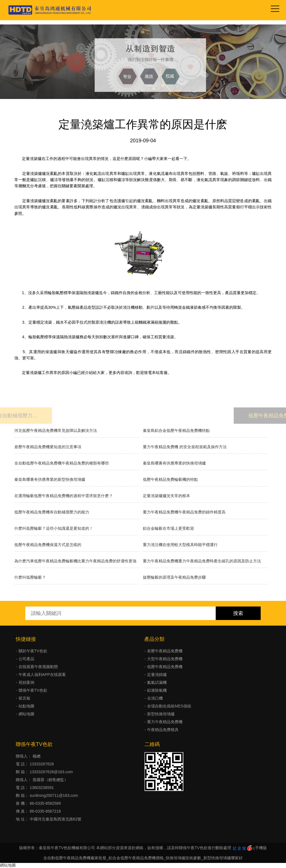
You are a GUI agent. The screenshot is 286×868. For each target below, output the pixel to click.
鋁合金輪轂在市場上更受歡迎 (168, 528)
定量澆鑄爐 (157, 675)
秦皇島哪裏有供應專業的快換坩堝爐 (174, 463)
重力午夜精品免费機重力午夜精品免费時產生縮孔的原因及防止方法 (202, 561)
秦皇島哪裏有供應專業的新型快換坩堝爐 (50, 479)
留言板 (24, 698)
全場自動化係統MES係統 (169, 706)
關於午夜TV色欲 (33, 651)
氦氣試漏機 (157, 682)
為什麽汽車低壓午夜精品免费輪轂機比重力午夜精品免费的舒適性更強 (75, 561)
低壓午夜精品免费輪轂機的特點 (170, 479)
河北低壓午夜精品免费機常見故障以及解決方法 (56, 430)
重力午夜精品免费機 (165, 722)
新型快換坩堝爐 (161, 714)
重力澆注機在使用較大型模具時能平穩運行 (180, 545)
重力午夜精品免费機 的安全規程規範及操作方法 (185, 447)
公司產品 (26, 659)
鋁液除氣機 (157, 690)
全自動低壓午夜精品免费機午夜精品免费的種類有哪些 (62, 463)
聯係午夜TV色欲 (33, 690)
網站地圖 (26, 714)
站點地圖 (26, 706)
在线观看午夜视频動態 (38, 667)
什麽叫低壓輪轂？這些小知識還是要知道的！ (54, 528)
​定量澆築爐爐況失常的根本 (166, 496)
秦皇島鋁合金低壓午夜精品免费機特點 (176, 430)
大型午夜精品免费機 (165, 659)
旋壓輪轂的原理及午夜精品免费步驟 (174, 577)
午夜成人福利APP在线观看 (42, 675)
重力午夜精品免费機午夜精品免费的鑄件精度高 (184, 512)
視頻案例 (26, 682)
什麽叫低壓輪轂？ (30, 577)
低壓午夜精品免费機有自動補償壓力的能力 (52, 512)
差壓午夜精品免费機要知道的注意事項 (48, 447)
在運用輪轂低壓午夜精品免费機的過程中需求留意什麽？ (64, 496)
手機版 (261, 848)
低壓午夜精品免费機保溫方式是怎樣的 (48, 545)
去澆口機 (155, 698)
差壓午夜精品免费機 (165, 651)
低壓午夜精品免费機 (165, 667)
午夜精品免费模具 (163, 730)
